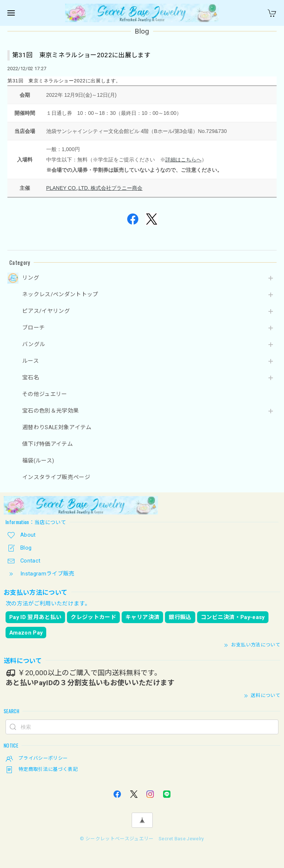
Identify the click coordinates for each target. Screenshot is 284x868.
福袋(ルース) (38, 461)
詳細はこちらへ (183, 160)
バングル (34, 344)
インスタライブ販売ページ (56, 477)
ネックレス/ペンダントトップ (60, 295)
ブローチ (33, 328)
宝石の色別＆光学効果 (50, 411)
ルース (31, 361)
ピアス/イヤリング (46, 311)
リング (31, 278)
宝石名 (31, 378)
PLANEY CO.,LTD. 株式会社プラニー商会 (94, 188)
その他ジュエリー (45, 394)
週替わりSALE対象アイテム (57, 428)
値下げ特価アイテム (48, 444)
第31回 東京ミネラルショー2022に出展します (81, 55)
